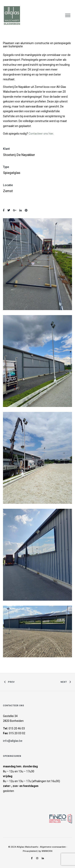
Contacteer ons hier (41, 134)
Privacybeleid (30, 851)
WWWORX (47, 851)
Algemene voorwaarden (53, 847)
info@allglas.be (13, 741)
